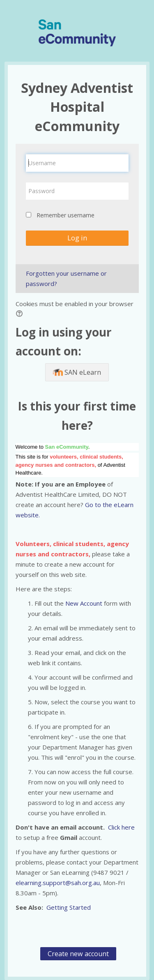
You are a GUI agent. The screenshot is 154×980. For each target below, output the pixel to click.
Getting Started (69, 907)
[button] (21, 315)
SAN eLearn (77, 373)
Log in (77, 238)
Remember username (66, 215)
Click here (121, 827)
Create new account (78, 954)
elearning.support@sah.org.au (58, 883)
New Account (85, 603)
